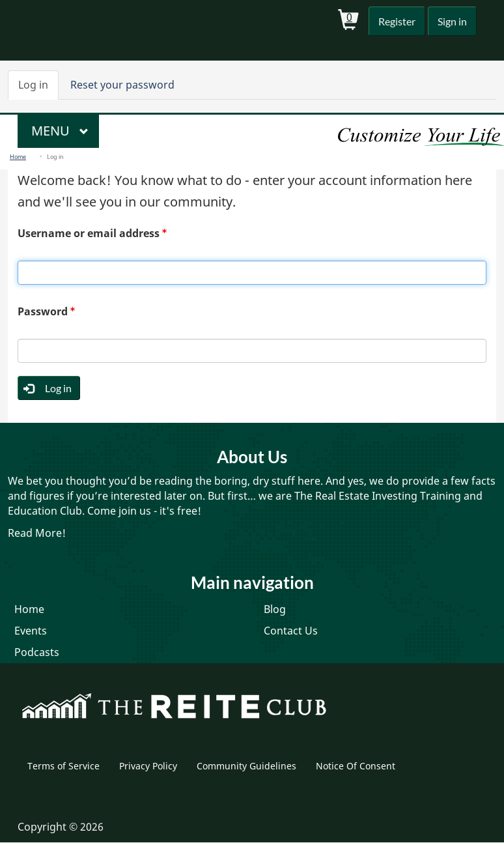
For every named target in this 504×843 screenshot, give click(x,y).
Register (397, 21)
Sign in (452, 21)
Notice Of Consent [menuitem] (356, 766)
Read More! (37, 533)
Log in (38, 89)
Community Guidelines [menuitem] (246, 766)
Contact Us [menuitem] (291, 631)
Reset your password (122, 85)
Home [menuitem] (29, 609)
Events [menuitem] (31, 631)
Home (18, 157)
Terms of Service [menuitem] (63, 766)
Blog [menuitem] (275, 609)
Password (43, 311)
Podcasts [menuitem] (37, 652)
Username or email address (89, 233)
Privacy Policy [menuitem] (148, 766)
